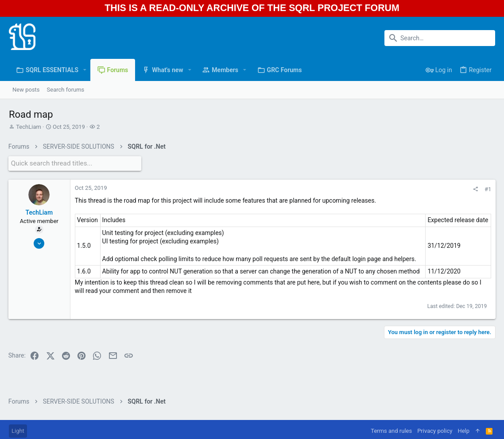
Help (463, 431)
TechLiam (29, 127)
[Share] (475, 188)
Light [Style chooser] (18, 431)
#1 (487, 188)
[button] (85, 70)
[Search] (440, 38)
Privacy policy (435, 431)
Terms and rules (391, 431)
